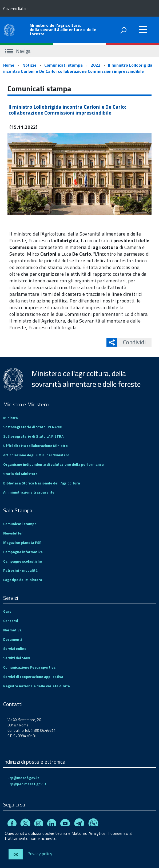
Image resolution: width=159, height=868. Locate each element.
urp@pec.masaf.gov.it (27, 784)
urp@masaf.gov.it (23, 778)
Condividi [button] (131, 342)
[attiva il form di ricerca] (123, 30)
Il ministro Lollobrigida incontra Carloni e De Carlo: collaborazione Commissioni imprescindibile (78, 68)
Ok (16, 854)
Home (9, 65)
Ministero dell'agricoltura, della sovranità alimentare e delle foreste (63, 29)
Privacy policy (40, 854)
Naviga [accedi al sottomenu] (18, 51)
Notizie (29, 65)
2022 (96, 65)
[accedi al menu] (143, 29)
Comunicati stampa (64, 65)
